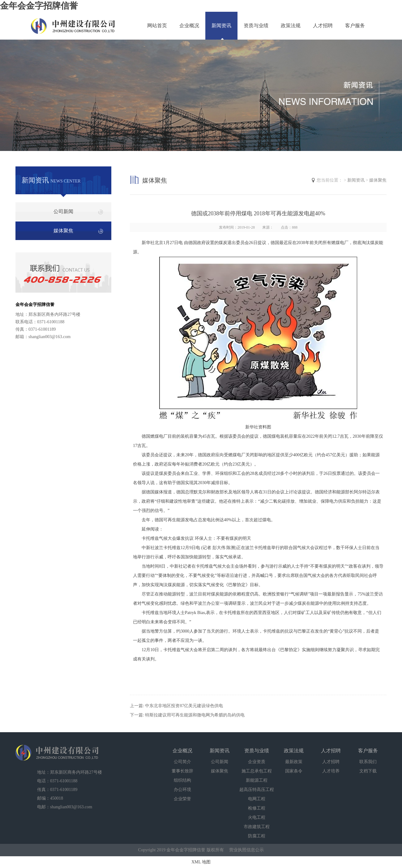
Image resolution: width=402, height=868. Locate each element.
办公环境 (182, 790)
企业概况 (189, 26)
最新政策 (294, 762)
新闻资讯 (221, 26)
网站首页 (157, 26)
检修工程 (257, 808)
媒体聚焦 (63, 231)
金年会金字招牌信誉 (39, 6)
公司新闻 (63, 211)
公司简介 (182, 762)
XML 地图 (201, 862)
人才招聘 (323, 26)
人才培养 (331, 771)
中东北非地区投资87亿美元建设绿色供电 (184, 706)
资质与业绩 (256, 26)
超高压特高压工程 (257, 790)
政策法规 (291, 26)
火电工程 (257, 817)
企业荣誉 (182, 799)
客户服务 (355, 26)
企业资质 (257, 762)
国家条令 (294, 771)
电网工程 (257, 799)
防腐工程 (257, 836)
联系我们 (368, 762)
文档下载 (368, 771)
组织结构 (182, 780)
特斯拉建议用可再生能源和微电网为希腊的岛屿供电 (195, 715)
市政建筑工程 (257, 827)
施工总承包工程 (257, 771)
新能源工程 (257, 780)
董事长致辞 (182, 771)
